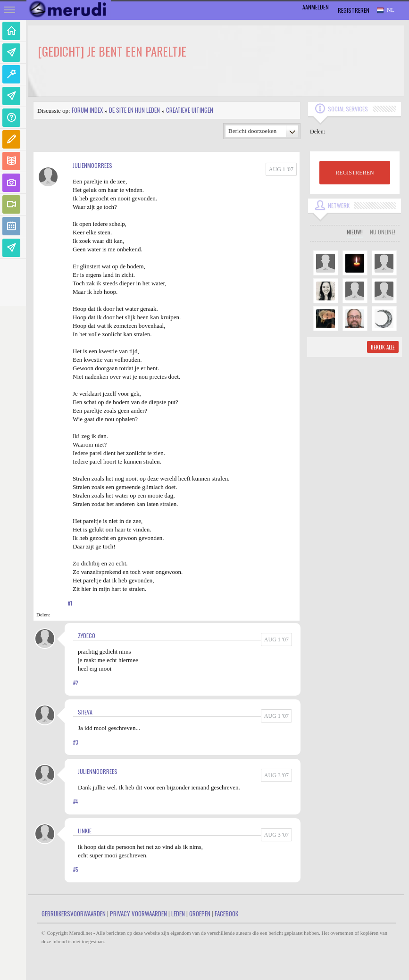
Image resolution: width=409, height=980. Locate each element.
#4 (75, 802)
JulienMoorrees (92, 165)
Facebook (226, 914)
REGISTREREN (355, 173)
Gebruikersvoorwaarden (74, 914)
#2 (75, 683)
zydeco (87, 635)
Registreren (354, 10)
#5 (75, 870)
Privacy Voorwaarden (138, 914)
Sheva (85, 712)
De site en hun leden (134, 110)
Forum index (87, 110)
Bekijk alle (383, 347)
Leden (178, 914)
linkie (85, 831)
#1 (70, 603)
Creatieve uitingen (190, 110)
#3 (75, 742)
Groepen (200, 914)
